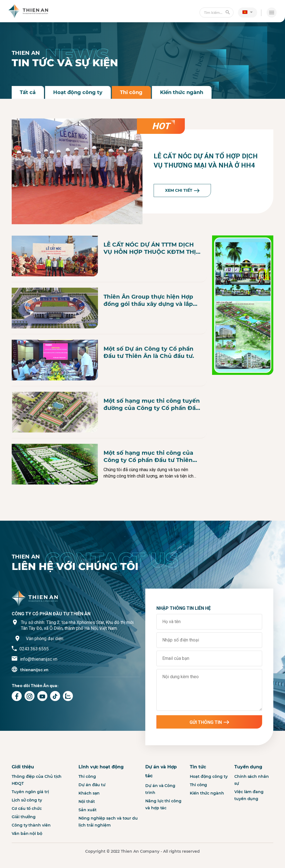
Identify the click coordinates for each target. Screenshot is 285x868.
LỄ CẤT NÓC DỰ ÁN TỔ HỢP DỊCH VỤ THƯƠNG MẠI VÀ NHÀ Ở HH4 (206, 161)
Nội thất (87, 828)
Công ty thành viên (31, 851)
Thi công (132, 92)
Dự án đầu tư (92, 811)
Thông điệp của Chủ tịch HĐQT (37, 806)
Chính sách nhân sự (252, 806)
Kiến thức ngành (183, 92)
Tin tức (198, 793)
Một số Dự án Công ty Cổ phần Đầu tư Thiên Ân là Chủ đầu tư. (149, 352)
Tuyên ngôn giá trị (30, 818)
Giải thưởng (24, 843)
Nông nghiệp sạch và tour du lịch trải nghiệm (108, 848)
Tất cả (28, 92)
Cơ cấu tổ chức (27, 835)
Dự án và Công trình (160, 815)
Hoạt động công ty (78, 92)
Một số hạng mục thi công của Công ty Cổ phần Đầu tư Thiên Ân (148, 457)
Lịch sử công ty (27, 826)
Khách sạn (89, 819)
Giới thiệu (23, 793)
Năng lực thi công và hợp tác (163, 830)
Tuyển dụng (248, 793)
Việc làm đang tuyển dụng (249, 821)
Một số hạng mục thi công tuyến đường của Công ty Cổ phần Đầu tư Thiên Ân (152, 405)
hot (161, 126)
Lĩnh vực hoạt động (101, 793)
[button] (248, 12)
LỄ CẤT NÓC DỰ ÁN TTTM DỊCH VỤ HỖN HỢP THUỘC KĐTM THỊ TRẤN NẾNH (150, 248)
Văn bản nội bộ (27, 860)
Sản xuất (87, 836)
